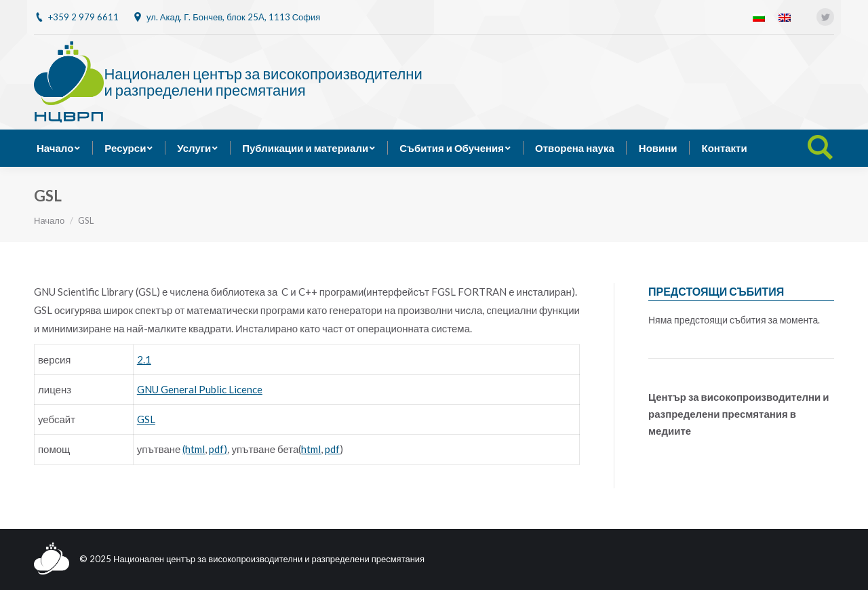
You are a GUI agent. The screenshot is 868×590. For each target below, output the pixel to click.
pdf (332, 449)
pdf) (218, 449)
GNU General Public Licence (200, 389)
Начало (49, 220)
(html (194, 449)
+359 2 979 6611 (83, 17)
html (311, 449)
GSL (146, 419)
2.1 (144, 359)
